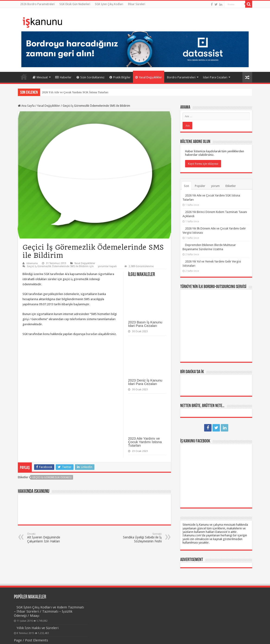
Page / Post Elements (31, 640)
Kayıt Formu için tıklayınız (203, 164)
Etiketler (231, 186)
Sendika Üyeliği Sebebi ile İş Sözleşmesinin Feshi (138, 538)
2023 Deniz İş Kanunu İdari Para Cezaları (145, 382)
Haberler (63, 77)
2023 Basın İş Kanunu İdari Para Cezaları (145, 324)
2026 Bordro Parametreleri (37, 4)
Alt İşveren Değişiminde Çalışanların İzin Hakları (51, 538)
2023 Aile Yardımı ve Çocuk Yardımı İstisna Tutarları (145, 442)
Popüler (200, 186)
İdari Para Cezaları (215, 77)
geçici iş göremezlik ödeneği (52, 477)
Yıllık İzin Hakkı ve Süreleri (37, 628)
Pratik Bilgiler (120, 77)
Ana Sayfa (24, 77)
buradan (92, 334)
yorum (215, 186)
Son (186, 186)
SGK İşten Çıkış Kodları (109, 4)
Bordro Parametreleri (181, 77)
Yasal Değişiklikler (149, 77)
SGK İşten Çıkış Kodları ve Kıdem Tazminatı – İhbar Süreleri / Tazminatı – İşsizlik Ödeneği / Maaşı (49, 611)
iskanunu (32, 263)
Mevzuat (40, 77)
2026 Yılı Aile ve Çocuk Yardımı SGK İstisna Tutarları (75, 92)
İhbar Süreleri (137, 4)
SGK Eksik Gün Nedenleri (75, 4)
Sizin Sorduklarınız (90, 77)
